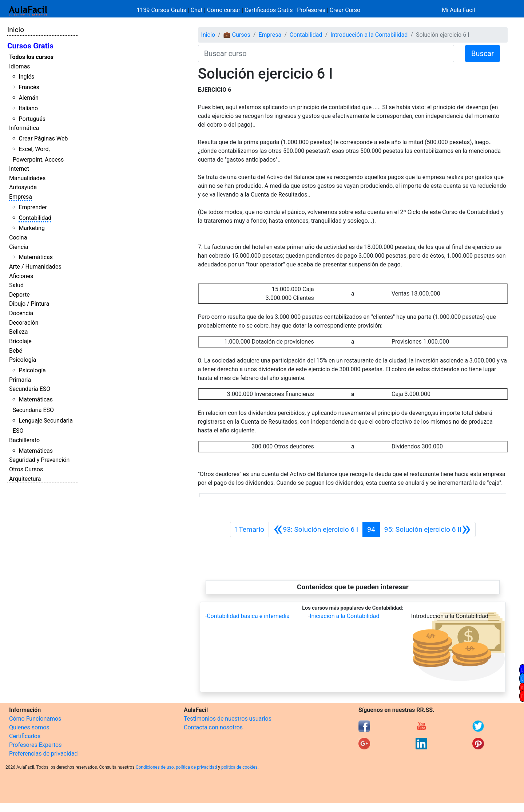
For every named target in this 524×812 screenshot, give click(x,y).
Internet (19, 169)
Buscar (483, 54)
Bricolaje (20, 341)
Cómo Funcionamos (35, 719)
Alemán (28, 98)
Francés (29, 87)
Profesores (311, 10)
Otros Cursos (26, 469)
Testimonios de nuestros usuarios (228, 719)
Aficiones (21, 276)
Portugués (32, 119)
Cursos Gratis (30, 46)
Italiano (28, 108)
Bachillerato (24, 440)
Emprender (33, 207)
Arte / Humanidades (35, 267)
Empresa (21, 197)
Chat (197, 10)
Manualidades (27, 178)
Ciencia (19, 247)
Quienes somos (29, 727)
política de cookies (239, 767)
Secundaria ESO (30, 389)
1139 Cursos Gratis (162, 10)
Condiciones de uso (155, 767)
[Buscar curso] (326, 54)
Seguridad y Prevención (39, 460)
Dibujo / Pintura (29, 304)
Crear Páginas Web (43, 138)
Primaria (20, 380)
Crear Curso (345, 10)
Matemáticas (36, 257)
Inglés (26, 77)
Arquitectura (25, 479)
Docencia (21, 313)
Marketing (31, 228)
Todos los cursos (31, 57)
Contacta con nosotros (213, 727)
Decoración (24, 323)
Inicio (16, 30)
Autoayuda (23, 187)
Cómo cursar (224, 10)
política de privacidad (196, 767)
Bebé (16, 351)
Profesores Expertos (35, 745)
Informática (24, 128)
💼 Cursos (237, 35)
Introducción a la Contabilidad (369, 35)
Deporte (19, 295)
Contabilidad (35, 218)
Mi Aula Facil (458, 10)
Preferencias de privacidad (43, 754)
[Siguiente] (428, 530)
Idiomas (19, 66)
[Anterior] (316, 530)
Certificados (25, 736)
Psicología (23, 360)
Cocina (18, 237)
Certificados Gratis (269, 10)
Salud (16, 285)
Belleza (18, 332)
